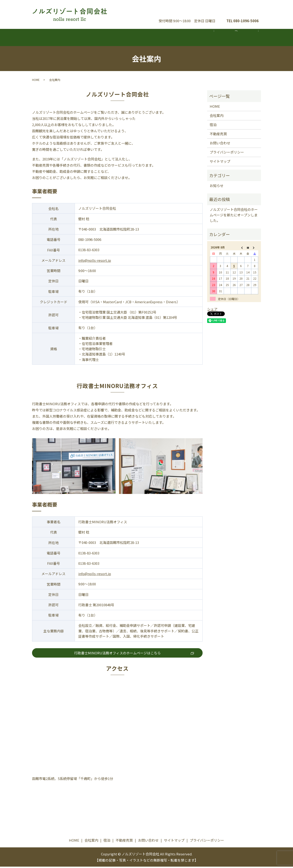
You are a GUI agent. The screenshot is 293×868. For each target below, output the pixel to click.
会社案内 (102, 38)
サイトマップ (220, 163)
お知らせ (217, 187)
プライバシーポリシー (227, 154)
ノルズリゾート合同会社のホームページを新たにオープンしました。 (234, 216)
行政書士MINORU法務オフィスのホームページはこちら (117, 654)
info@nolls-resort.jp (95, 262)
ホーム (57, 38)
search (239, 41)
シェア (212, 310)
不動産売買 (191, 38)
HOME (36, 81)
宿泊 (146, 38)
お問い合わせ (240, 11)
